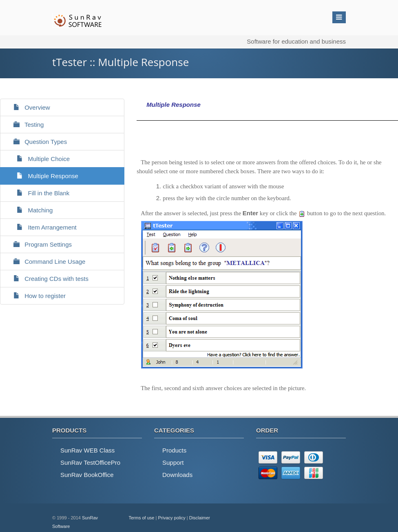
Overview (28, 107)
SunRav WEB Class (87, 450)
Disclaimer (200, 518)
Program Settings (39, 244)
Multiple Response (42, 176)
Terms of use (142, 518)
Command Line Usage (46, 262)
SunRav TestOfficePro (90, 462)
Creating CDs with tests (48, 279)
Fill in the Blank (38, 193)
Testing (25, 125)
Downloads (177, 475)
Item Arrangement (42, 227)
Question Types (37, 142)
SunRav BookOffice (87, 475)
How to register (36, 296)
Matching (30, 210)
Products (174, 450)
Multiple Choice (38, 159)
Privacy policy (171, 518)
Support (173, 462)
